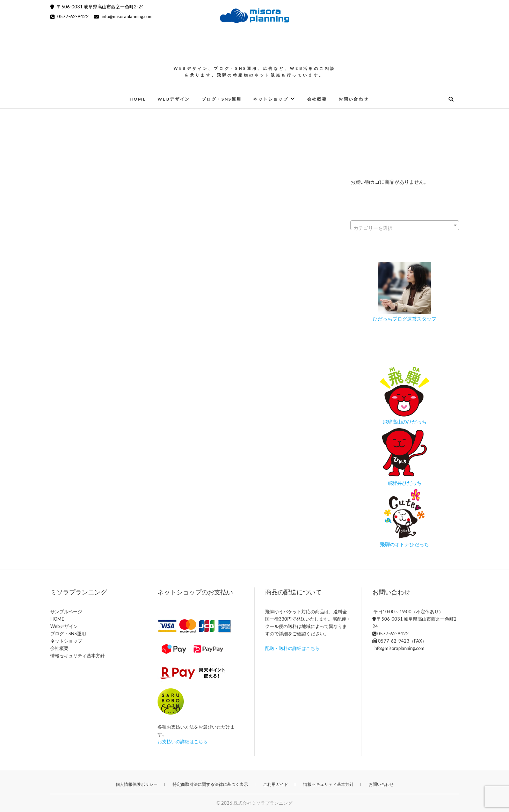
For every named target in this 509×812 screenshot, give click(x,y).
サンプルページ (66, 612)
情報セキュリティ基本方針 (78, 656)
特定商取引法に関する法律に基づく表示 (210, 784)
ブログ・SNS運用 (222, 99)
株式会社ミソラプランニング (263, 803)
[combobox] (405, 225)
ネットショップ (271, 99)
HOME (138, 99)
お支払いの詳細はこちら (183, 741)
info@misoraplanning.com (123, 16)
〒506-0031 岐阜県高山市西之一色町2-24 (97, 7)
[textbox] (405, 228)
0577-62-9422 (70, 16)
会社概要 (317, 99)
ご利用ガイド (276, 784)
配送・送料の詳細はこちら (292, 648)
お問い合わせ (354, 99)
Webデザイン (174, 99)
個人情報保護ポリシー (137, 784)
